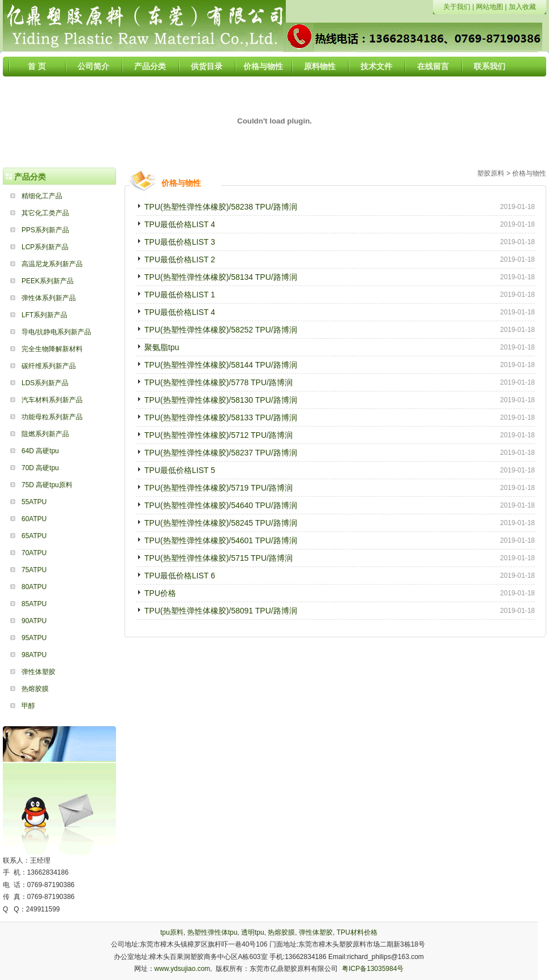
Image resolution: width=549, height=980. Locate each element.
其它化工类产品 (45, 213)
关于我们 (457, 7)
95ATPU (34, 638)
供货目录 (207, 66)
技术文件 (376, 66)
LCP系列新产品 (45, 247)
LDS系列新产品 (45, 383)
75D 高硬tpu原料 (47, 485)
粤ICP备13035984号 (373, 969)
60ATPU (34, 519)
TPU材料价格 (357, 932)
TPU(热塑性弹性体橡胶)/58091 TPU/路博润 (221, 611)
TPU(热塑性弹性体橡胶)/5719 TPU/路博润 (218, 488)
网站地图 (490, 7)
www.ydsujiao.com (183, 969)
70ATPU (34, 553)
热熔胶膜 (35, 689)
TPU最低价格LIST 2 (180, 259)
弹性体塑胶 (38, 672)
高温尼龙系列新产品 (52, 264)
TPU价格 (160, 593)
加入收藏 (522, 7)
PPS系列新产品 (45, 230)
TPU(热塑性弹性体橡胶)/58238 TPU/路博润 (221, 207)
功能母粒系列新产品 (52, 417)
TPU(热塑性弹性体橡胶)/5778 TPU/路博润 (218, 382)
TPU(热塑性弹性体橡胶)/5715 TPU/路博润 (218, 558)
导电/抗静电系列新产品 (56, 332)
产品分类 (150, 66)
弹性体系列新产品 (49, 298)
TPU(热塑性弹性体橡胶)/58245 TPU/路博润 (221, 523)
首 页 (37, 66)
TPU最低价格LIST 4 (180, 224)
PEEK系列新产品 (48, 281)
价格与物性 (263, 66)
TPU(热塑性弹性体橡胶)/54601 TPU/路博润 (221, 540)
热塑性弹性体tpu (213, 932)
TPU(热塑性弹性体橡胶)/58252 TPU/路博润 (221, 330)
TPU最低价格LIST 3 (180, 242)
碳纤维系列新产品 (49, 366)
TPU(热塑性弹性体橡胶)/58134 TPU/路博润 (221, 277)
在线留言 (433, 66)
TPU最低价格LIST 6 (180, 576)
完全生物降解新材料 (52, 349)
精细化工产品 (42, 196)
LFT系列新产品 (44, 315)
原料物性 (320, 66)
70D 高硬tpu (40, 468)
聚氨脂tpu (162, 347)
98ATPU (34, 655)
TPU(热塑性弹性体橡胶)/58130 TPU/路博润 (221, 400)
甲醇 (28, 706)
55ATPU (34, 502)
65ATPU (34, 536)
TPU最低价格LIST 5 (180, 470)
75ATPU (34, 570)
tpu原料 (172, 932)
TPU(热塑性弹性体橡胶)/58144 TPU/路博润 (221, 365)
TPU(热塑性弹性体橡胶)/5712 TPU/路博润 (218, 435)
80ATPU (34, 587)
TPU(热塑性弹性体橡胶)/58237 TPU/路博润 (221, 453)
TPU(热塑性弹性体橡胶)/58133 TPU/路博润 (221, 417)
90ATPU (34, 621)
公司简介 (93, 66)
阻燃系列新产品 (45, 434)
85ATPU (34, 604)
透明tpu (253, 932)
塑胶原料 (491, 173)
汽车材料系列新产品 (52, 400)
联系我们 (490, 66)
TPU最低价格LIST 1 (180, 295)
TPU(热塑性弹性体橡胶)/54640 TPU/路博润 (221, 505)
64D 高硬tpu (40, 451)
